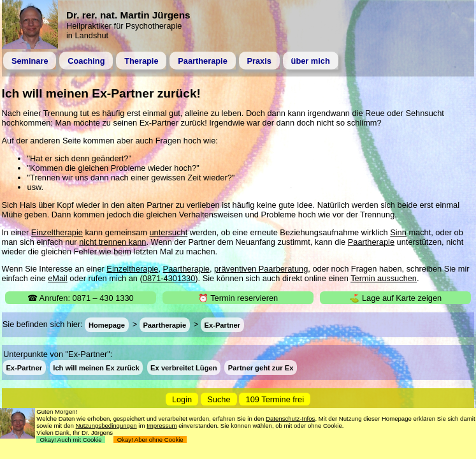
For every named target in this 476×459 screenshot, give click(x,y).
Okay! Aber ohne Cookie (150, 440)
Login (182, 399)
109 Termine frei (275, 399)
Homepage (107, 324)
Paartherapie (203, 61)
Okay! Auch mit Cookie (71, 440)
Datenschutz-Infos (290, 419)
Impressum (162, 426)
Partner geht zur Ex (261, 368)
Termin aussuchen (384, 278)
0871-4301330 (169, 278)
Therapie (141, 61)
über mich (311, 61)
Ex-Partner (222, 324)
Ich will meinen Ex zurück (96, 368)
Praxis (259, 61)
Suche (219, 399)
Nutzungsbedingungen (106, 426)
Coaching (86, 61)
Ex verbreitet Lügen (184, 368)
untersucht (168, 232)
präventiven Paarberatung (261, 269)
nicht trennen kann (112, 242)
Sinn (398, 232)
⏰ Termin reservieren (238, 298)
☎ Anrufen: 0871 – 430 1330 (81, 298)
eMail (58, 278)
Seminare (30, 61)
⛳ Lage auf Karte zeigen (395, 298)
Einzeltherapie (57, 232)
